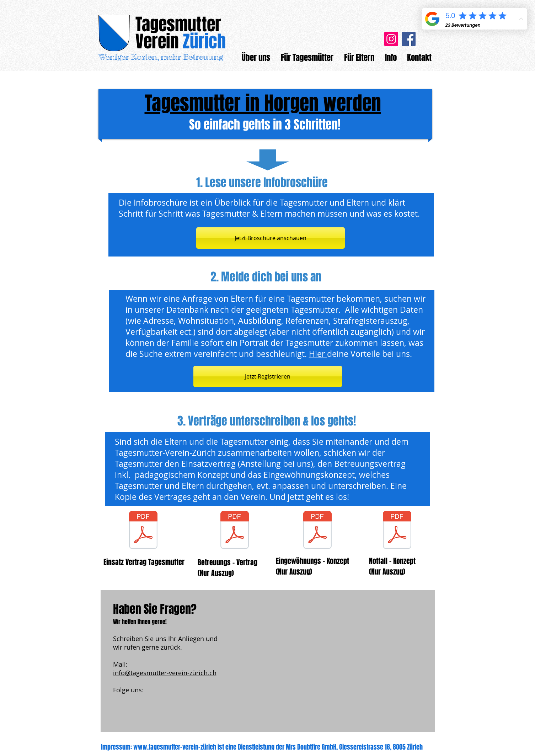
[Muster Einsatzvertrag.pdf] (143, 531)
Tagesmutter (178, 24)
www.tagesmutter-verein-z (168, 747)
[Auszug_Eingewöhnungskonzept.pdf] (317, 531)
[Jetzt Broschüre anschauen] (271, 238)
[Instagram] (391, 39)
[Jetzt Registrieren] (268, 376)
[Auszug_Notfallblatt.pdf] (397, 531)
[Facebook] (409, 39)
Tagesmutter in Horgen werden (263, 103)
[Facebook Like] (157, 712)
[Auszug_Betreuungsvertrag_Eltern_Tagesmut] (235, 531)
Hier (318, 354)
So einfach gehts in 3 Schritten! (265, 125)
